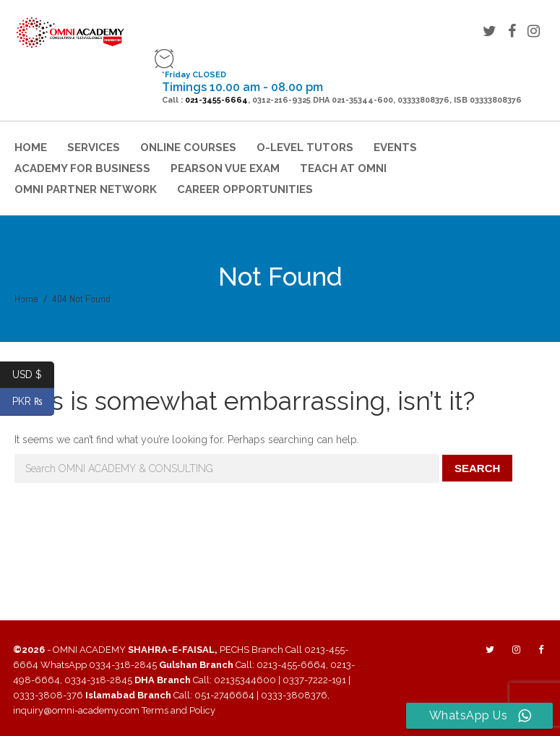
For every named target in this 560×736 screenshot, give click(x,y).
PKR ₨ (34, 402)
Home (31, 147)
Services (94, 147)
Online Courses (188, 147)
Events (395, 147)
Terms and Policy (178, 710)
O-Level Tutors (305, 147)
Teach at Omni (343, 168)
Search (477, 468)
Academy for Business (82, 168)
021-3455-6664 (216, 100)
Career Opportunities (245, 189)
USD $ (33, 375)
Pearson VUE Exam (225, 168)
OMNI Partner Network (86, 189)
